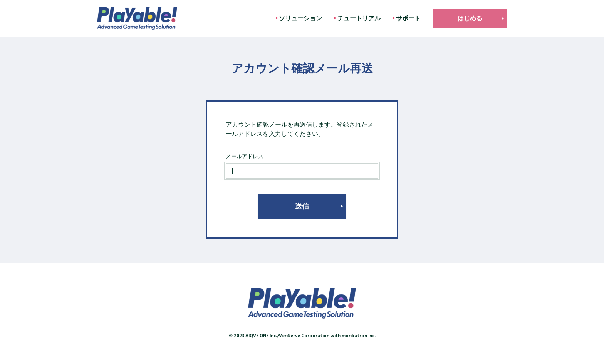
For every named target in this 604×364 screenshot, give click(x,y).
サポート (408, 18)
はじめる (470, 18)
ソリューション (300, 18)
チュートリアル (359, 18)
